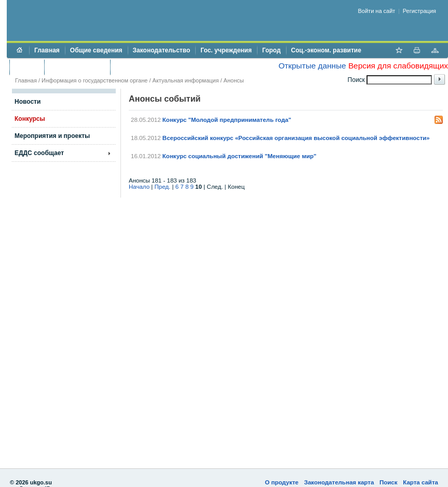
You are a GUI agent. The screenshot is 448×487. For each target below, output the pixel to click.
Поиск (389, 482)
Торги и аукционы (77, 67)
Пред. (163, 187)
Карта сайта (420, 482)
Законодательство (162, 50)
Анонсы (234, 80)
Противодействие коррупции (160, 67)
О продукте (282, 482)
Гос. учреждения (226, 50)
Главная (47, 50)
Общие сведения (96, 50)
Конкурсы (30, 119)
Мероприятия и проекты (52, 136)
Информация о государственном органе (94, 80)
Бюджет (27, 67)
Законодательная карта (339, 482)
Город (271, 50)
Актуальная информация (186, 80)
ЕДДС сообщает (39, 153)
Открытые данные (312, 66)
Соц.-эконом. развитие (326, 50)
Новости (28, 102)
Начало (139, 187)
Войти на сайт (377, 11)
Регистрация (419, 11)
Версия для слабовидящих (398, 66)
